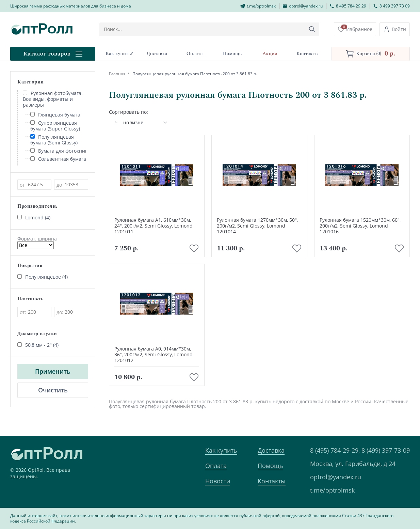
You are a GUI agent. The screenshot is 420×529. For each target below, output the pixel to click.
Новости (218, 481)
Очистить (53, 390)
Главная (117, 74)
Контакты (272, 481)
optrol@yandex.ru (336, 477)
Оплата (216, 466)
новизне (133, 122)
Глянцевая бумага (55, 115)
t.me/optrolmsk (332, 490)
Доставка (271, 450)
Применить (53, 371)
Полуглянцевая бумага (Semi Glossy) (54, 140)
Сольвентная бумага (58, 159)
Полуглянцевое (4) (43, 277)
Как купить (221, 450)
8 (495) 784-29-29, (335, 450)
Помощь (270, 466)
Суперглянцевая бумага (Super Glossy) (55, 126)
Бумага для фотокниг (59, 151)
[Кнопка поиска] (312, 29)
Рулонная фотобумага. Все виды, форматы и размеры (53, 99)
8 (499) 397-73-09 (386, 450)
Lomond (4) (34, 217)
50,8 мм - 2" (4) (38, 345)
